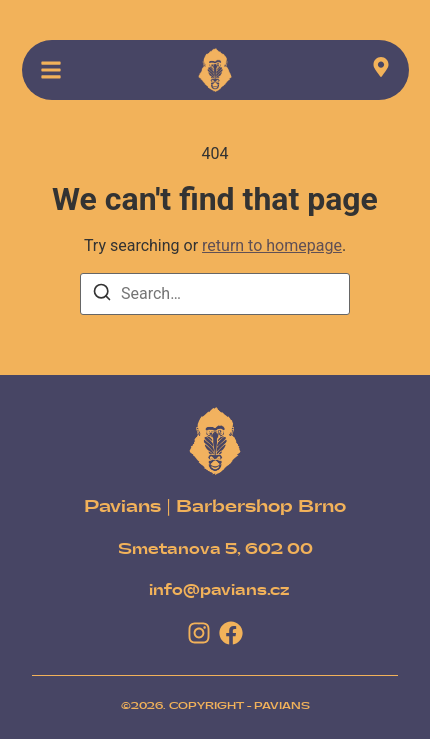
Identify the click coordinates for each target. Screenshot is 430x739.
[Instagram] (199, 633)
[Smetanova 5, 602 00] (215, 549)
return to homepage (272, 245)
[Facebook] (231, 633)
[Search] (102, 295)
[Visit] (381, 70)
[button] (51, 70)
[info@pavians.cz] (219, 590)
